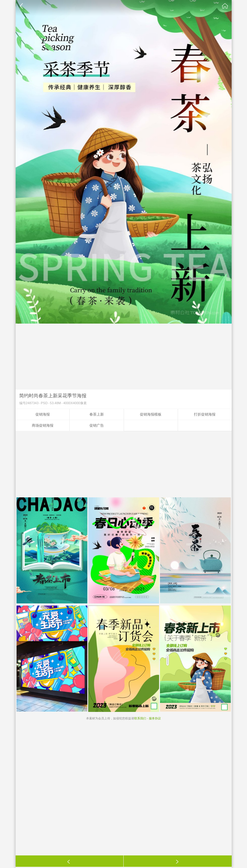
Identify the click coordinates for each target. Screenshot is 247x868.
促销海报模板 (151, 414)
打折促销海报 (205, 414)
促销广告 (97, 425)
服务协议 (155, 718)
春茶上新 (97, 414)
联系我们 (140, 718)
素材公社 (225, 6)
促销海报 (43, 414)
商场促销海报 (43, 425)
